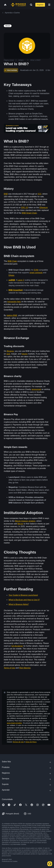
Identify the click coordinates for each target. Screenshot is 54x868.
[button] (49, 5)
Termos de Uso (18, 742)
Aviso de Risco (31, 742)
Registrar (40, 5)
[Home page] (18, 5)
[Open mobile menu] (49, 5)
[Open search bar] (30, 5)
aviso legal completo (14, 723)
